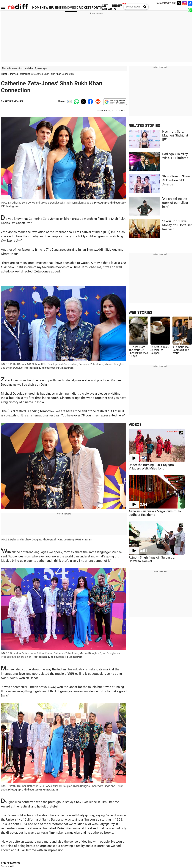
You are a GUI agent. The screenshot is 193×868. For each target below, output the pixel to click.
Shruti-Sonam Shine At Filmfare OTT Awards (176, 180)
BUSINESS (58, 8)
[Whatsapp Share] (76, 101)
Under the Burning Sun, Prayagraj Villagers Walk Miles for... (152, 467)
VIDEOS (135, 425)
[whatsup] (190, 10)
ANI (12, 866)
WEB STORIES (140, 313)
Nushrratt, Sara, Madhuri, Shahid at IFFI (175, 136)
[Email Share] (69, 101)
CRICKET (83, 8)
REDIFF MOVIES (14, 101)
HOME (37, 8)
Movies (14, 74)
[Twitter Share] (83, 101)
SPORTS (96, 8)
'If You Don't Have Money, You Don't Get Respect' (177, 225)
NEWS (46, 8)
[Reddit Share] (97, 101)
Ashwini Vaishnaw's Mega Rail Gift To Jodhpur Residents (155, 513)
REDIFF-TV (118, 7)
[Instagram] (185, 3)
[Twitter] (179, 3)
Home (4, 74)
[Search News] (144, 7)
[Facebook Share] (90, 101)
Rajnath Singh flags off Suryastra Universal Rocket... (152, 559)
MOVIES (71, 8)
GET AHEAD (107, 7)
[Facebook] (190, 3)
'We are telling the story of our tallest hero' (175, 203)
